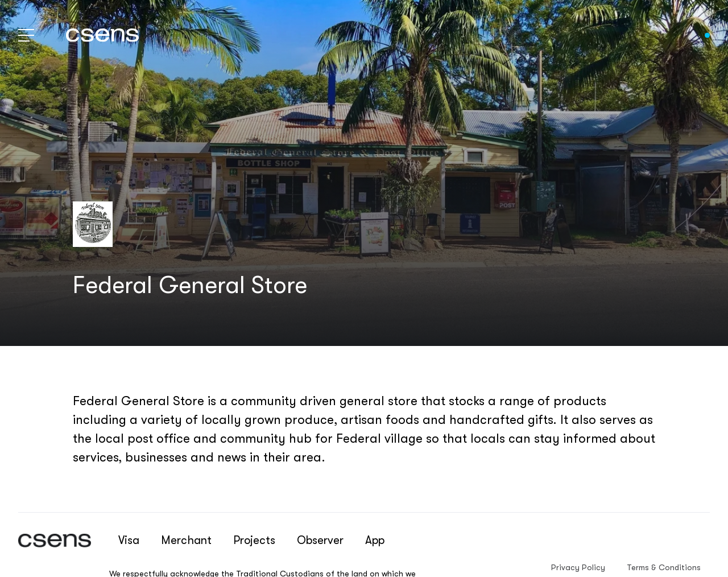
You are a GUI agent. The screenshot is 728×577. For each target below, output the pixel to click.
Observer (320, 540)
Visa (129, 540)
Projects (254, 540)
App (375, 540)
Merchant (186, 540)
